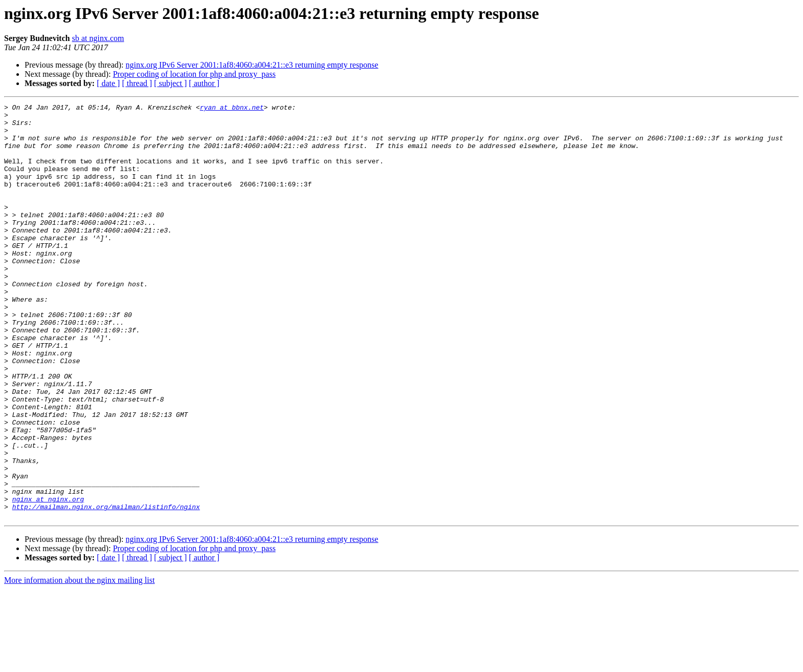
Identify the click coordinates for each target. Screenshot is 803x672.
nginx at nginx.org (48, 579)
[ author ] (204, 83)
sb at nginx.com (98, 38)
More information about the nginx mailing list (79, 663)
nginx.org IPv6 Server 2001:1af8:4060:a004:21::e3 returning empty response (252, 65)
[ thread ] (137, 83)
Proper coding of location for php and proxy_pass (194, 74)
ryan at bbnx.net (232, 109)
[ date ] (108, 83)
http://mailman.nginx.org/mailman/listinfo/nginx (106, 588)
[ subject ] (171, 83)
